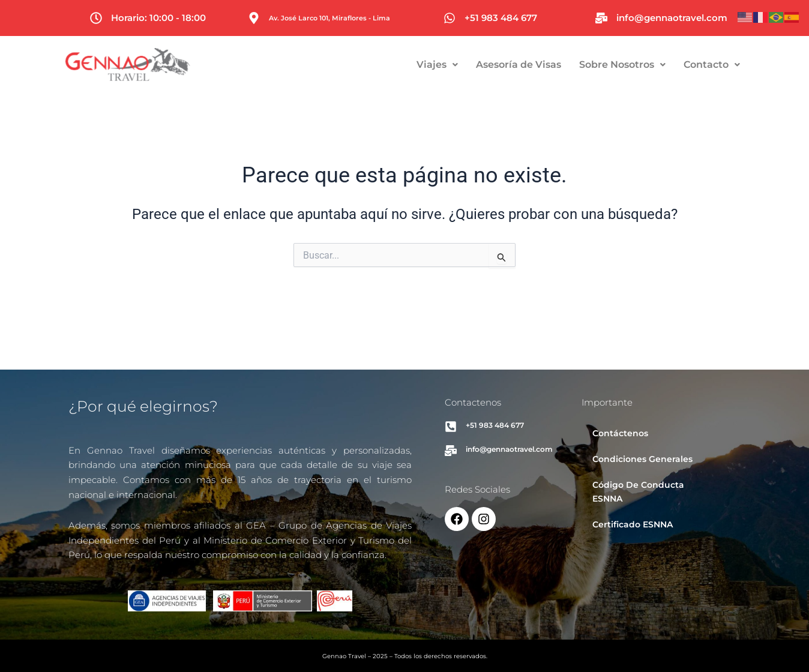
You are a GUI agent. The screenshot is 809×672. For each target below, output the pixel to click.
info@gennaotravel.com (672, 18)
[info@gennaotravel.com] (601, 18)
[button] (479, 65)
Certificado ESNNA (633, 524)
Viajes (479, 64)
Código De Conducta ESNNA (638, 492)
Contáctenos (620, 433)
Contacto (753, 64)
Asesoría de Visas (560, 64)
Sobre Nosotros (664, 64)
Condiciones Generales (642, 459)
